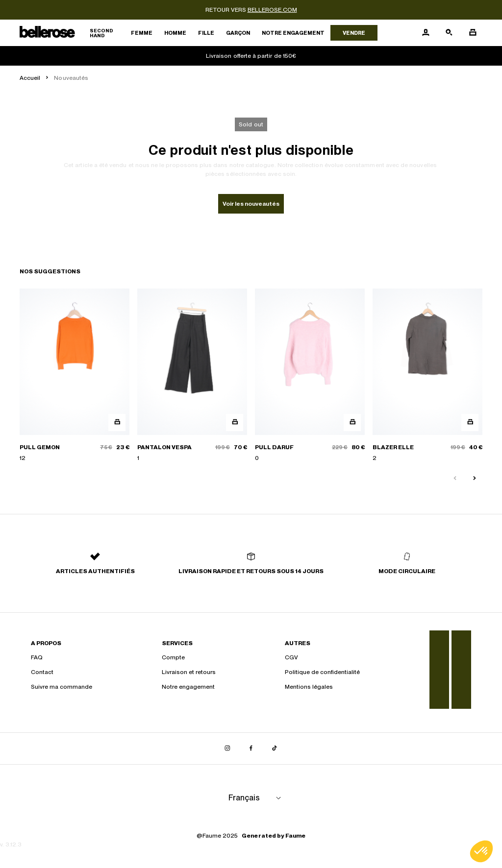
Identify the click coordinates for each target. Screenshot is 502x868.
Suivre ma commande (62, 687)
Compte (173, 657)
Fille (206, 33)
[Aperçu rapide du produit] (117, 422)
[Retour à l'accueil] (72, 33)
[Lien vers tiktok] (275, 748)
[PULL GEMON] (75, 375)
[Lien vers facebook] (251, 748)
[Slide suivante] (475, 479)
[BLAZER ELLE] (427, 375)
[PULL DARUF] (310, 375)
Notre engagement (293, 33)
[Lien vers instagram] (227, 748)
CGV (291, 657)
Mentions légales (309, 687)
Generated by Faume (274, 836)
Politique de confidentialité (322, 672)
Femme (142, 33)
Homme (175, 33)
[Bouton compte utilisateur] (426, 33)
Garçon (238, 33)
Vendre (354, 33)
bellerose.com (272, 10)
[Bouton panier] (473, 33)
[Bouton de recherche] (449, 33)
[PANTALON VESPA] (192, 375)
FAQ (37, 657)
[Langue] (256, 798)
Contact (42, 672)
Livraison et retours (189, 672)
